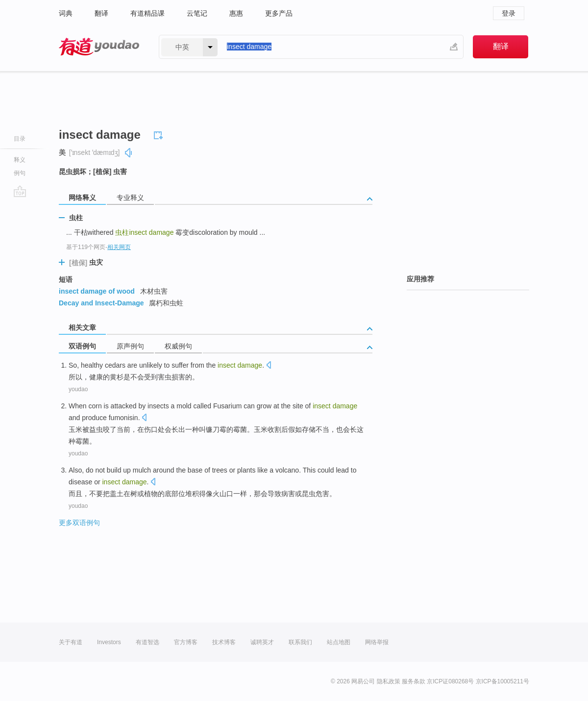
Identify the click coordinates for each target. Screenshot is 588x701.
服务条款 (414, 681)
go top (20, 191)
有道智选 (147, 642)
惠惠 (236, 13)
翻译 (101, 13)
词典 (66, 13)
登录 (509, 13)
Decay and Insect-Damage (101, 303)
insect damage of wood (97, 291)
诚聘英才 (262, 642)
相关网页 (119, 247)
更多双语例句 (79, 523)
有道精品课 (147, 13)
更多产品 (279, 13)
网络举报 (377, 642)
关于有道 (71, 642)
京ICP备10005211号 (502, 681)
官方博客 (186, 642)
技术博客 (224, 642)
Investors (109, 642)
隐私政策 (389, 681)
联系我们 (300, 642)
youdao (78, 389)
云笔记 (197, 13)
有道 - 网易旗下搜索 (99, 47)
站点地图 (339, 642)
